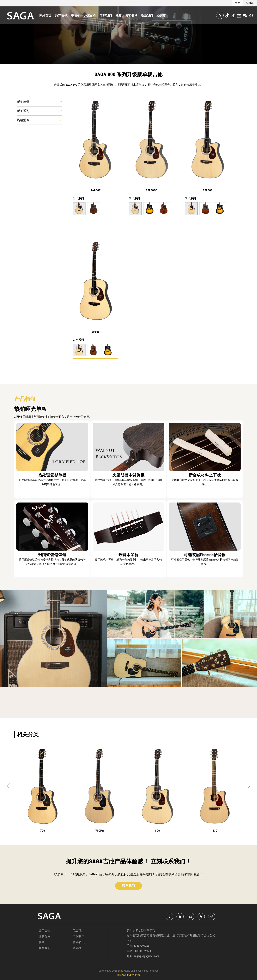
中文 (238, 3)
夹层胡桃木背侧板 (128, 475)
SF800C (208, 190)
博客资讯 (131, 16)
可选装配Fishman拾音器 (205, 555)
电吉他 (76, 16)
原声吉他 (61, 16)
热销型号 (40, 120)
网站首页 (45, 16)
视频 (119, 16)
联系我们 (147, 16)
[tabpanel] (43, 791)
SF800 (96, 332)
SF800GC (152, 190)
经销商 (161, 16)
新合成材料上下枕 (205, 475)
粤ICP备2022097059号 (128, 975)
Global (250, 3)
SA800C (96, 190)
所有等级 (40, 102)
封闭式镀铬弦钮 (52, 555)
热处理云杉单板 (52, 475)
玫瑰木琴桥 (129, 555)
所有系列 (40, 111)
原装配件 (90, 16)
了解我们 (106, 16)
